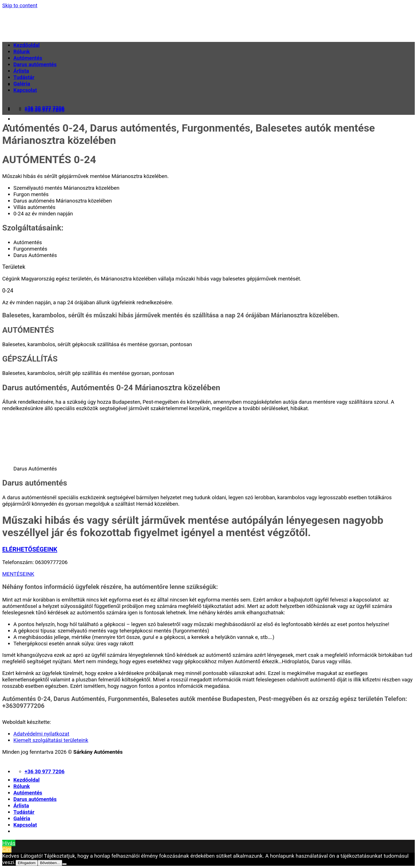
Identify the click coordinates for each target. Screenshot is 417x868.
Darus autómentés (35, 64)
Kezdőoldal (26, 45)
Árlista (21, 71)
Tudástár (24, 77)
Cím (7, 849)
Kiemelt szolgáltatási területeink (51, 740)
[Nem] (64, 864)
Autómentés (28, 58)
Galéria (22, 84)
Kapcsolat (25, 90)
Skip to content (20, 5)
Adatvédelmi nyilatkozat (41, 734)
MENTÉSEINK (18, 574)
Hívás (9, 843)
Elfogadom (27, 863)
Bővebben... (50, 863)
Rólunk (22, 52)
